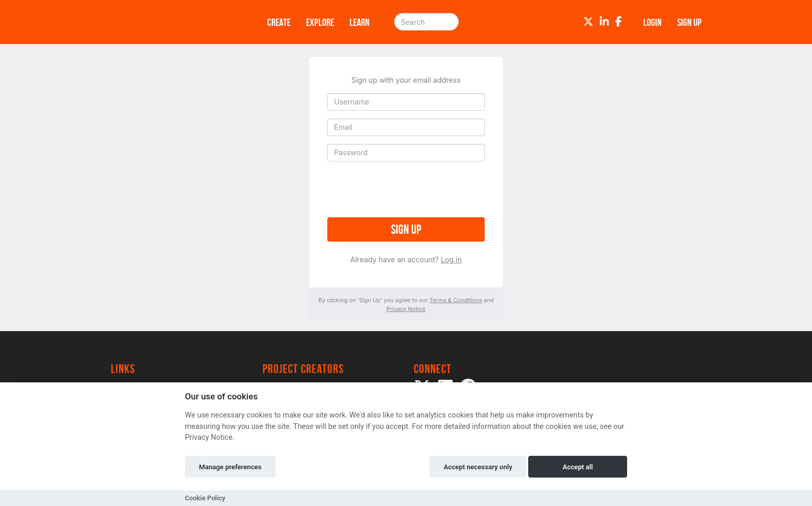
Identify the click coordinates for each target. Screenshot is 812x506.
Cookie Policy (205, 498)
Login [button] (653, 22)
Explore (320, 22)
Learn (360, 22)
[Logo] (176, 22)
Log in (451, 259)
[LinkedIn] (604, 22)
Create (279, 22)
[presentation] (406, 189)
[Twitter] (588, 22)
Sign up (406, 229)
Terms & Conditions (455, 300)
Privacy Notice (406, 309)
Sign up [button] (690, 22)
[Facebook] (619, 22)
